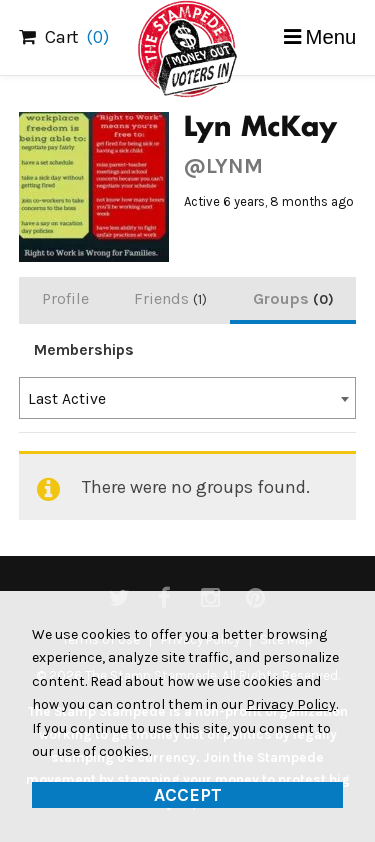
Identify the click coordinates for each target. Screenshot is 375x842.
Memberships (84, 350)
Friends (170, 298)
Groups (293, 298)
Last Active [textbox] (67, 399)
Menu (331, 37)
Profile (65, 298)
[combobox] (188, 398)
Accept (188, 795)
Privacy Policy (291, 704)
